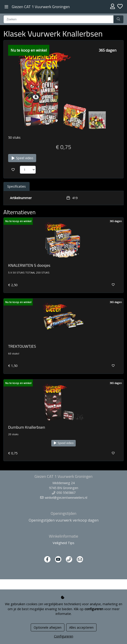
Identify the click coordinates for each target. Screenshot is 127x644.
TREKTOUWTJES (22, 346)
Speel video (22, 158)
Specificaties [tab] (16, 186)
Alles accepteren (81, 627)
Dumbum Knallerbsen (27, 427)
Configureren (64, 636)
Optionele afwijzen (48, 627)
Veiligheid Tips (63, 543)
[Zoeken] (59, 19)
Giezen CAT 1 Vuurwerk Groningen (41, 7)
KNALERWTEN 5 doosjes (29, 265)
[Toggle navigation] (6, 7)
